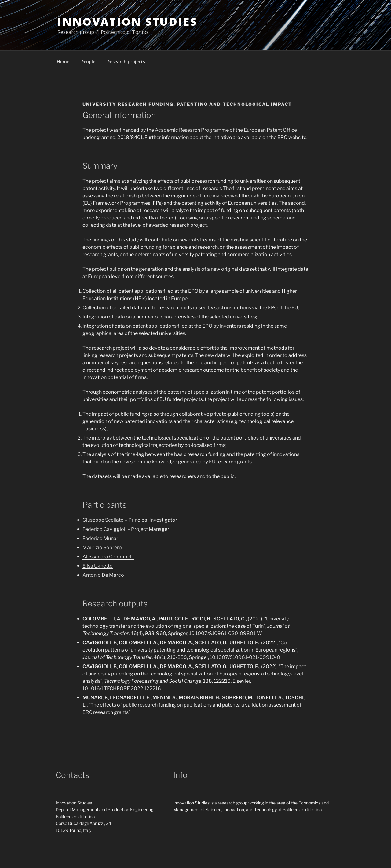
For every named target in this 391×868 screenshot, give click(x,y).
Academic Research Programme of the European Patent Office (226, 130)
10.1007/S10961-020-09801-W (226, 633)
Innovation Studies (127, 22)
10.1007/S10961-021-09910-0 (245, 657)
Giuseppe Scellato (103, 520)
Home (63, 62)
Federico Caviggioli (104, 529)
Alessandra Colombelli (108, 557)
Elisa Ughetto (98, 566)
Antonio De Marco (103, 575)
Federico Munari (101, 538)
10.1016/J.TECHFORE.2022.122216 (122, 688)
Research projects (126, 62)
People (88, 62)
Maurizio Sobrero (102, 548)
